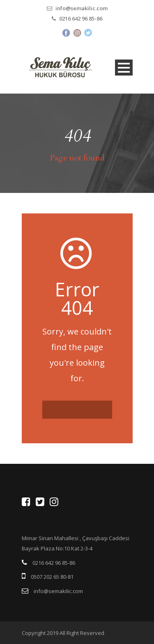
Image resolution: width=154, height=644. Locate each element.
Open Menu (124, 68)
